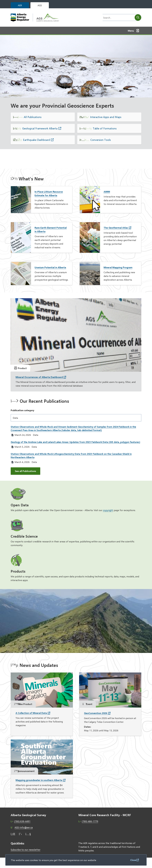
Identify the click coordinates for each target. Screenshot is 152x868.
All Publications (33, 117)
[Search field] (118, 17)
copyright (108, 510)
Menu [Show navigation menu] (131, 31)
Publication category (22, 410)
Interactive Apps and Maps (106, 117)
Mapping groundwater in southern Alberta (39, 780)
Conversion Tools (101, 140)
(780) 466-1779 (90, 821)
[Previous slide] (7, 92)
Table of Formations (105, 128)
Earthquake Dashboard (36, 140)
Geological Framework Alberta (40, 128)
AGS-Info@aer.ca (24, 827)
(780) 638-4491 (22, 821)
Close (133, 860)
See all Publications (25, 471)
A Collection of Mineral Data (31, 713)
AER (20, 5)
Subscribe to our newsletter (26, 850)
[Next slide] (14, 92)
